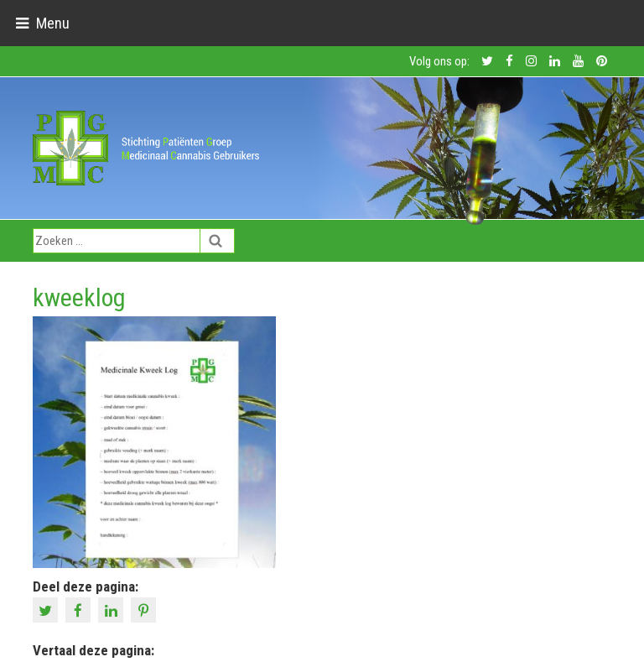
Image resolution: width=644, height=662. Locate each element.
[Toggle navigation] (42, 23)
